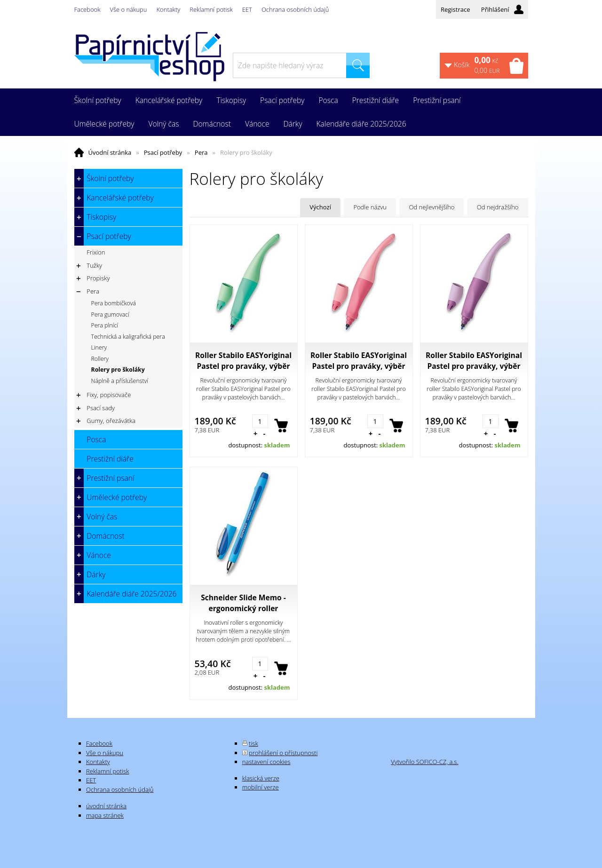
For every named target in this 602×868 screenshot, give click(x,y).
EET (247, 9)
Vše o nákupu (129, 9)
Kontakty (169, 9)
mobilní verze (261, 787)
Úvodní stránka (110, 152)
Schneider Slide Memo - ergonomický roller (243, 603)
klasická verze (261, 778)
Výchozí (320, 207)
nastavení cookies (266, 762)
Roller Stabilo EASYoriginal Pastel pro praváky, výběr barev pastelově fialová (474, 361)
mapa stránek (105, 815)
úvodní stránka (106, 806)
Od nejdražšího (498, 207)
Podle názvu (370, 207)
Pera (201, 152)
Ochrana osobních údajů (295, 9)
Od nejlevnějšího (432, 207)
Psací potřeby (163, 152)
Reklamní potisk (211, 9)
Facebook (87, 9)
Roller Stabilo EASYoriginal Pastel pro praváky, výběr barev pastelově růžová (359, 361)
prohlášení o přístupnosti (283, 753)
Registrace (455, 9)
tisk (253, 743)
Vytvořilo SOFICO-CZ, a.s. (424, 762)
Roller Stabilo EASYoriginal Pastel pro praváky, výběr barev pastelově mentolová (243, 361)
